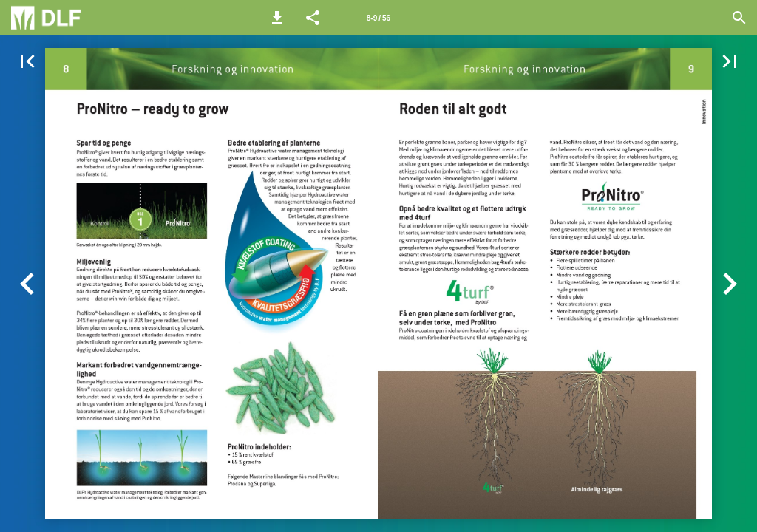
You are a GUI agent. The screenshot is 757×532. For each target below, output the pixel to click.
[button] (277, 18)
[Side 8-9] (378, 18)
